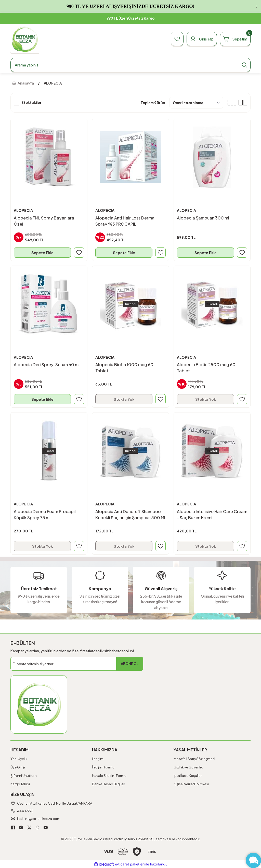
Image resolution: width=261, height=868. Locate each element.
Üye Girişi (18, 767)
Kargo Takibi (20, 784)
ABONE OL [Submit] (130, 664)
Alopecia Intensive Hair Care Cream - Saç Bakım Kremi (212, 514)
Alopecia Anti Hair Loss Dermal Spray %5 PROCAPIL (125, 221)
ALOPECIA (53, 83)
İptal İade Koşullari (188, 775)
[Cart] (235, 39)
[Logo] (25, 39)
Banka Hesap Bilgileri (109, 784)
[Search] (130, 65)
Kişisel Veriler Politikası (191, 784)
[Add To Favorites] (79, 253)
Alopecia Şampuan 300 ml (203, 218)
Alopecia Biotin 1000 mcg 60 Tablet (124, 368)
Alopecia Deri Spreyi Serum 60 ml (47, 364)
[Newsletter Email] (77, 664)
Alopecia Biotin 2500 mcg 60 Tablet (206, 368)
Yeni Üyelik (19, 759)
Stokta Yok (124, 399)
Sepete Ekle (42, 253)
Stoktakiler (31, 102)
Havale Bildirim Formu (109, 775)
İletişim (98, 759)
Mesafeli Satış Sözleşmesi (194, 759)
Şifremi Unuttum (24, 775)
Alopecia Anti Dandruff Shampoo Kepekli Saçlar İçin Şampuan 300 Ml (130, 514)
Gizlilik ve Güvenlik (188, 767)
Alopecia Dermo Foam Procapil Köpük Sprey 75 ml (45, 514)
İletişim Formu (103, 767)
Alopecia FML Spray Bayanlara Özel (44, 221)
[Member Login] (202, 39)
